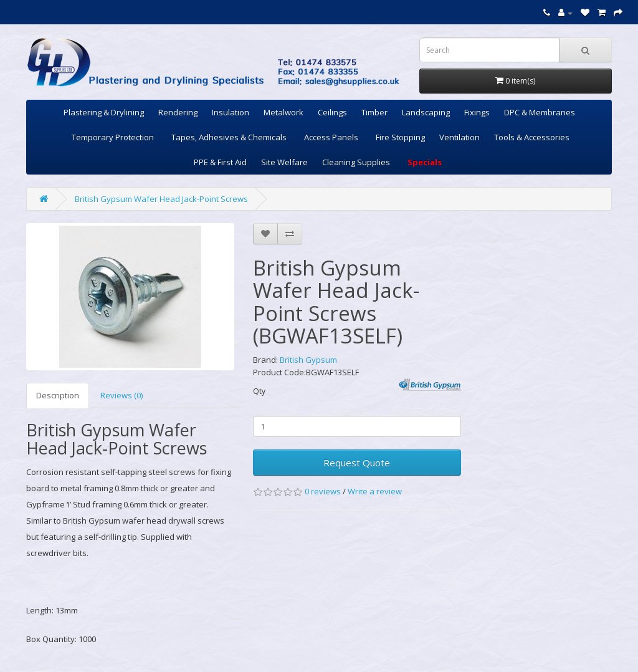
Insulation (231, 112)
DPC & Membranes (540, 112)
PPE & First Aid (220, 162)
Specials (425, 162)
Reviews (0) (121, 395)
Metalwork (283, 112)
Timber (374, 112)
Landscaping (426, 112)
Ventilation (459, 137)
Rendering (178, 112)
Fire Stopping (400, 137)
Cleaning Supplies (356, 162)
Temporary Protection (113, 137)
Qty (259, 391)
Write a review (375, 491)
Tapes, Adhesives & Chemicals (229, 137)
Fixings (477, 112)
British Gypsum (308, 360)
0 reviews (323, 491)
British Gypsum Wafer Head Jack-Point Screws (161, 199)
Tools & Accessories (532, 137)
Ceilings (332, 112)
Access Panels (331, 137)
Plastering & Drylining (104, 112)
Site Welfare (284, 162)
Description (58, 395)
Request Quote (357, 463)
